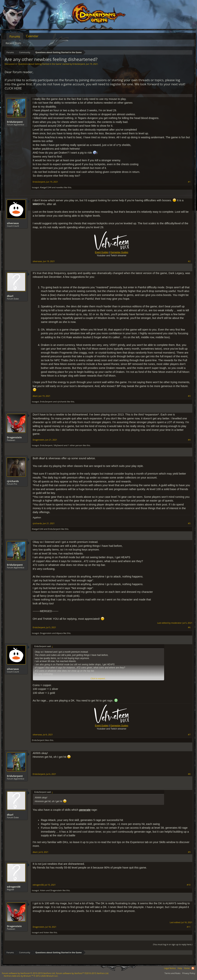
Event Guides (102, 252)
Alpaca (60, 633)
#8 (189, 774)
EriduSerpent (79, 64)
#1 (189, 182)
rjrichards (62, 402)
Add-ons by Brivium (31, 976)
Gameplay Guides (119, 252)
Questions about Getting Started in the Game (40, 64)
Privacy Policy (189, 973)
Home (187, 968)
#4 (189, 440)
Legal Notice (170, 968)
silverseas (13, 223)
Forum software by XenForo (29, 973)
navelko (60, 187)
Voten (43, 890)
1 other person (75, 445)
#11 (189, 927)
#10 (189, 885)
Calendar (32, 36)
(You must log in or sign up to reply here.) (173, 944)
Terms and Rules (172, 973)
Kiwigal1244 (46, 187)
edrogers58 (14, 887)
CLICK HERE (13, 88)
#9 (189, 852)
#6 (189, 627)
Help (180, 968)
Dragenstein (14, 437)
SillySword (58, 445)
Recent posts (13, 43)
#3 (189, 396)
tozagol (35, 187)
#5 (189, 523)
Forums (15, 36)
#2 (189, 261)
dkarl (10, 296)
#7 (189, 735)
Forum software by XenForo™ (82, 973)
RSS (193, 968)
